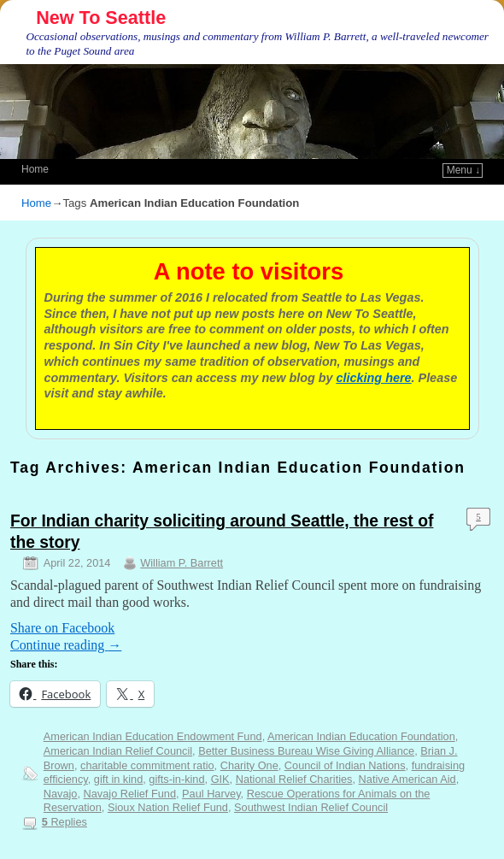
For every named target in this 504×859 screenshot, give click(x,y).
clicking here (374, 378)
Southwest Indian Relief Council (311, 807)
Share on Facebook (62, 628)
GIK (220, 779)
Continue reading (66, 645)
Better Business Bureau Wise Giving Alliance (306, 751)
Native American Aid (407, 779)
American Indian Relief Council (118, 751)
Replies (64, 822)
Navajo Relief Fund (130, 794)
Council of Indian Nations (345, 765)
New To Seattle (101, 18)
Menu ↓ (463, 170)
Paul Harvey (211, 794)
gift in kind (118, 779)
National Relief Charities (294, 779)
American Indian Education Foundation (361, 736)
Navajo (61, 794)
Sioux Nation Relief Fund (168, 807)
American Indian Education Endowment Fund (153, 736)
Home (35, 169)
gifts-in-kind (176, 779)
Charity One (249, 765)
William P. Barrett (182, 563)
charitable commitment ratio (147, 765)
